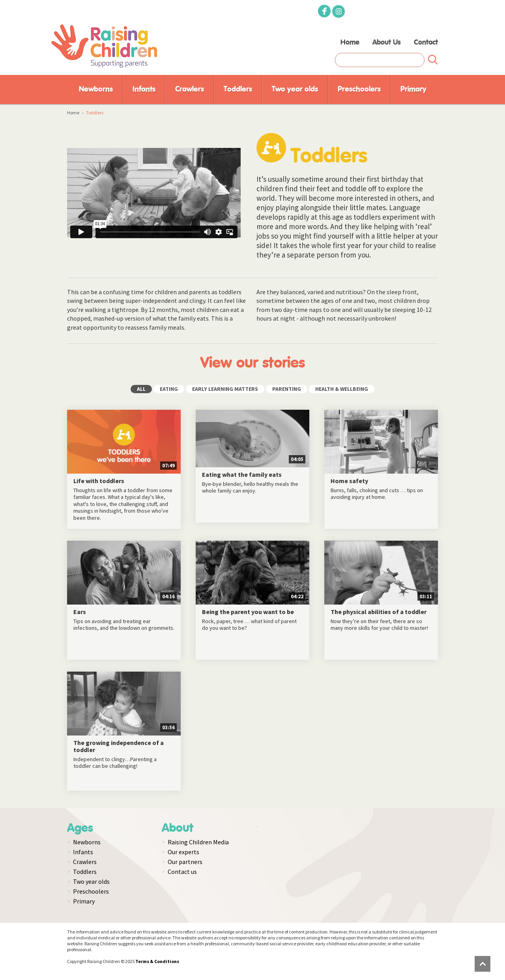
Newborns (96, 89)
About (178, 828)
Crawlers (190, 89)
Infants (144, 89)
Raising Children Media (198, 842)
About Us (387, 43)
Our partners (185, 862)
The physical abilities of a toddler (379, 612)
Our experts (183, 852)
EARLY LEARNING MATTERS (225, 389)
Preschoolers (359, 89)
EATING (169, 389)
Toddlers (238, 89)
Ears (80, 612)
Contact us (182, 872)
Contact (426, 43)
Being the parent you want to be (248, 612)
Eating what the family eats (242, 475)
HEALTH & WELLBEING (342, 389)
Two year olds (295, 89)
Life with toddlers (99, 481)
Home (350, 43)
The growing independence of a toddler (119, 746)
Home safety (349, 481)
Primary (413, 89)
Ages (80, 828)
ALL (141, 389)
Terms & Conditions (157, 961)
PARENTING (287, 389)
